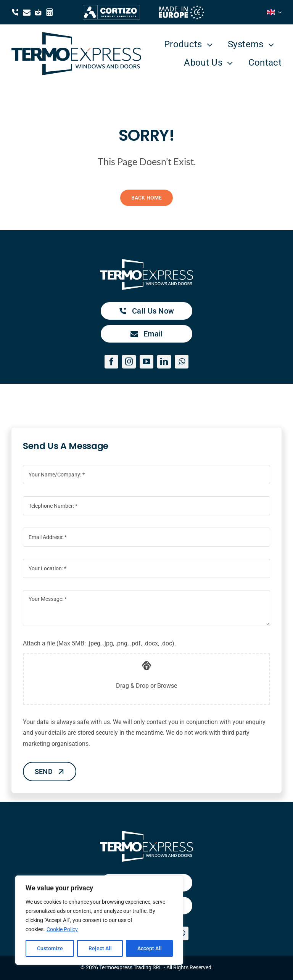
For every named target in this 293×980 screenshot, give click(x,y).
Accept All (150, 948)
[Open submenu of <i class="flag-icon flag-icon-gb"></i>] (278, 12)
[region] (99, 920)
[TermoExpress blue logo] (76, 35)
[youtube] (146, 362)
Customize (50, 948)
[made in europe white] (182, 8)
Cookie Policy (62, 929)
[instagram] (129, 362)
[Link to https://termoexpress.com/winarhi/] (50, 12)
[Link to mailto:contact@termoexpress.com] (27, 12)
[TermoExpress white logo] (146, 262)
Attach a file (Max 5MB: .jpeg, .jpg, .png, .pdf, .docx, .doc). (105, 643)
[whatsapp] (182, 362)
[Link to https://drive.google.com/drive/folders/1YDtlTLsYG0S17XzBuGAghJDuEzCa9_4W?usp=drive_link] (38, 12)
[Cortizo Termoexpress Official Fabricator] (111, 8)
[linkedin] (164, 362)
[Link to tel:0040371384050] (15, 12)
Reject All (100, 948)
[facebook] (111, 362)
